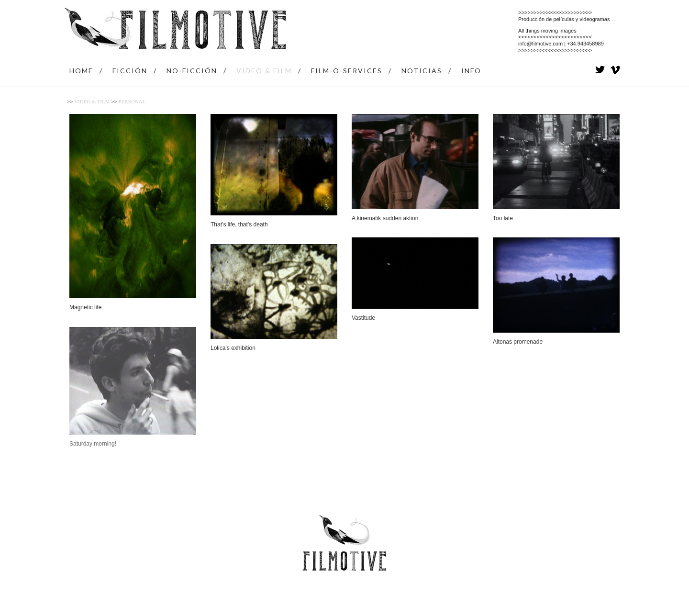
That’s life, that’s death (239, 224)
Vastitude (363, 318)
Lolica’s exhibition (233, 348)
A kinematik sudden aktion (385, 218)
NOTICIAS (422, 71)
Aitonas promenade (518, 342)
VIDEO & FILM (264, 71)
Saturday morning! (93, 444)
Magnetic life (85, 307)
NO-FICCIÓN (192, 71)
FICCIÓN (130, 71)
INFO (471, 71)
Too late (503, 218)
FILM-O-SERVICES (347, 71)
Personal (132, 101)
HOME (81, 71)
